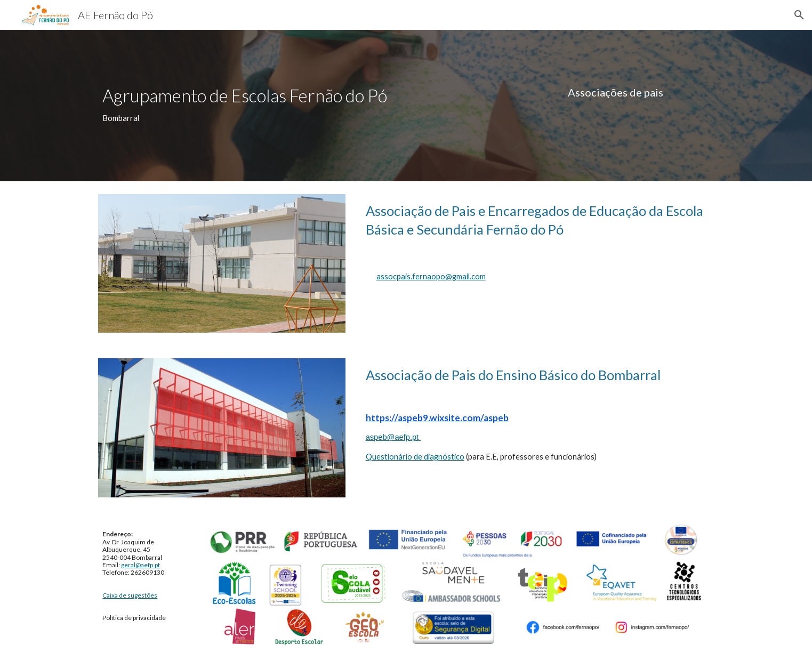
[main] (248, 105)
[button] (799, 15)
